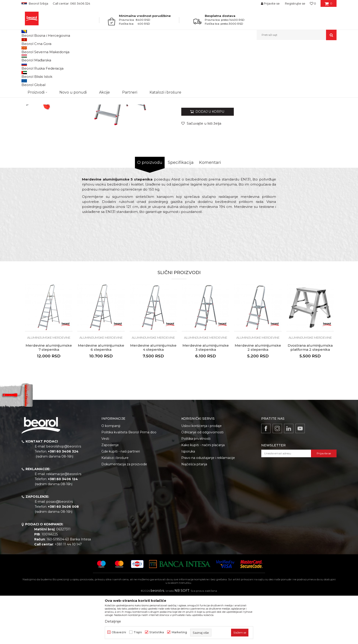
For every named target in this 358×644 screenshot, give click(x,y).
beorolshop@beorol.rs (64, 493)
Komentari (210, 209)
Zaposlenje (110, 492)
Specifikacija (181, 209)
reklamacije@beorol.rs (64, 521)
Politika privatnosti (196, 486)
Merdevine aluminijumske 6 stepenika (101, 395)
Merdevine (81, 50)
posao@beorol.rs (60, 549)
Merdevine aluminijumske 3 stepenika (206, 395)
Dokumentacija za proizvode (124, 511)
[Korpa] (328, 5)
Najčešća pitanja (194, 511)
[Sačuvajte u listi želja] (201, 170)
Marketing (179, 632)
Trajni (138, 632)
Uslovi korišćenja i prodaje (201, 473)
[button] (297, 35)
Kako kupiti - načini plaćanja (203, 492)
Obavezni (119, 632)
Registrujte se (295, 3)
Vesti (105, 486)
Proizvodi (39, 50)
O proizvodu (150, 209)
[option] (41, 85)
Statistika (157, 632)
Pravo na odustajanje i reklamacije (208, 505)
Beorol (26, 50)
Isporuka (188, 498)
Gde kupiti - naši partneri (121, 498)
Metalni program (60, 50)
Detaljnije (113, 621)
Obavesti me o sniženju (319, 142)
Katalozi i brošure (115, 505)
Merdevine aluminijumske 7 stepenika (49, 395)
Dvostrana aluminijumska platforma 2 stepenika (310, 395)
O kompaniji (111, 473)
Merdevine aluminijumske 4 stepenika (153, 395)
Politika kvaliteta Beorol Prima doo (129, 479)
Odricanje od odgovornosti (202, 479)
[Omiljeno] (313, 3)
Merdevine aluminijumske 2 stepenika (258, 395)
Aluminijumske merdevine (109, 50)
